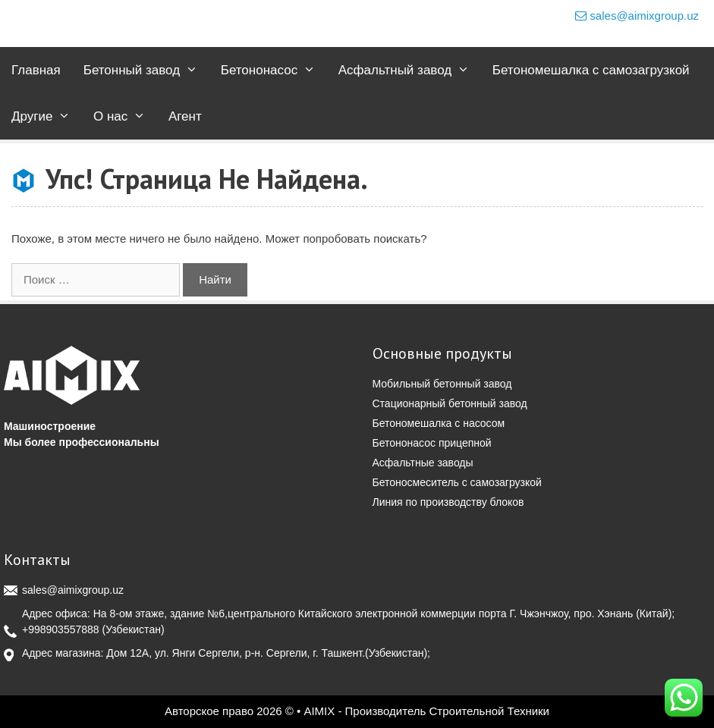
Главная (36, 70)
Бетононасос (274, 70)
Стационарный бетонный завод (450, 403)
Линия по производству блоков (448, 502)
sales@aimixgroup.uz (637, 16)
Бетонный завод (146, 70)
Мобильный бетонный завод (442, 384)
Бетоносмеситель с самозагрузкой (457, 482)
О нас (125, 116)
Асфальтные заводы (423, 463)
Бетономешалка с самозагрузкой (591, 70)
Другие (47, 116)
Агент (185, 116)
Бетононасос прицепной (432, 443)
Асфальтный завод (410, 70)
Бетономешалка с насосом (439, 423)
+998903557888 (61, 629)
